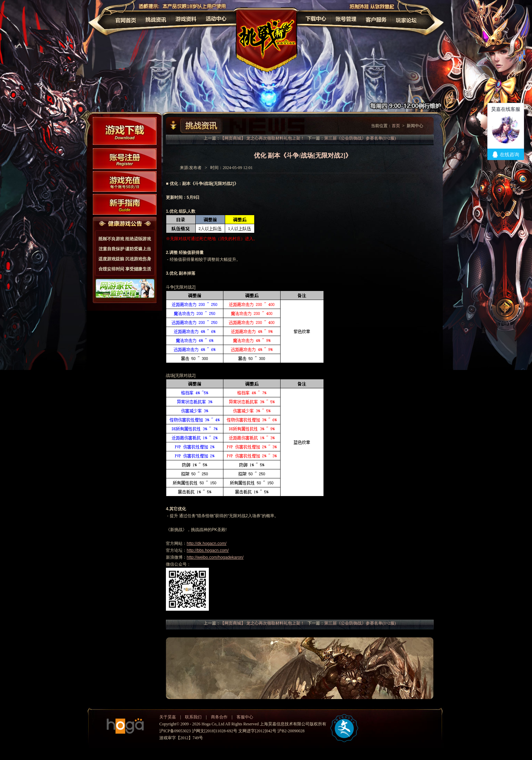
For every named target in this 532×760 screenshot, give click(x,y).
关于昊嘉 (168, 717)
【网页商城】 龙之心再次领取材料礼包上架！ (262, 138)
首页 (396, 126)
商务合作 (219, 717)
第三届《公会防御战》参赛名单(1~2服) (360, 138)
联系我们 (193, 717)
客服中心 (245, 717)
